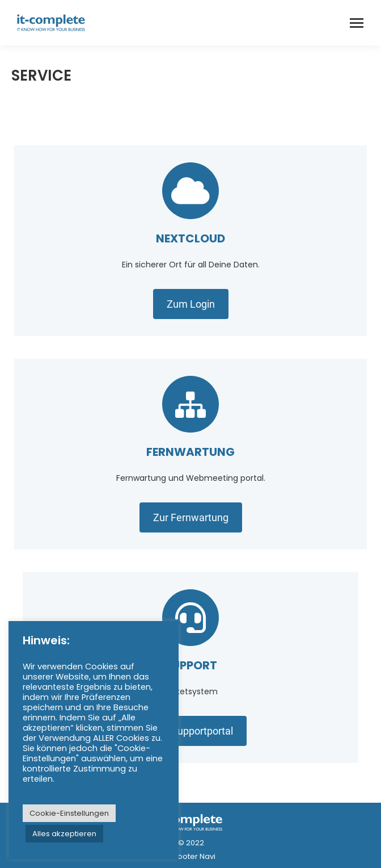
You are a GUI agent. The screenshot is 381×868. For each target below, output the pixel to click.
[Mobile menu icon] (357, 23)
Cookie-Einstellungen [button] (69, 813)
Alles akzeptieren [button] (64, 834)
